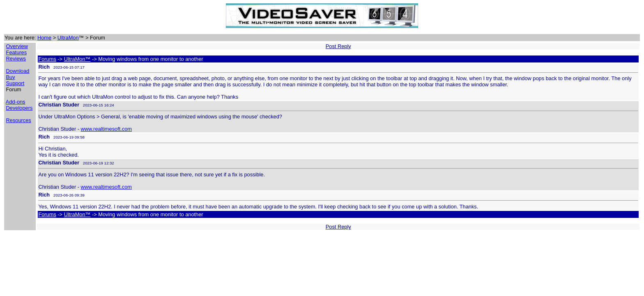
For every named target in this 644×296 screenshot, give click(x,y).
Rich (44, 67)
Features (17, 52)
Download (18, 71)
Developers (20, 108)
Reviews (16, 59)
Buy (11, 77)
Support (15, 83)
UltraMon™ (77, 59)
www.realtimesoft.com (106, 129)
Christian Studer (59, 105)
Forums (47, 59)
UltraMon (68, 38)
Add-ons (16, 102)
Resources (19, 120)
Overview (17, 46)
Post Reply (338, 46)
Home (44, 38)
